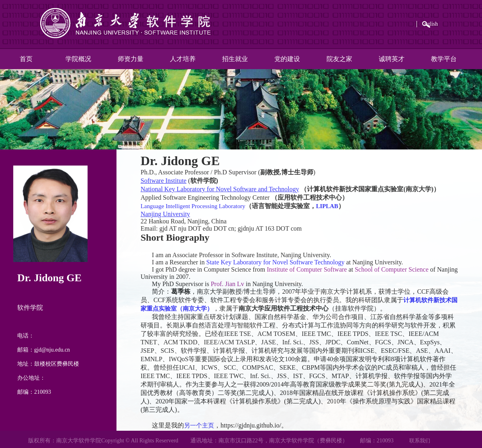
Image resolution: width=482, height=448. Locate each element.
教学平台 (444, 59)
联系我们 (420, 441)
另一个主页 (200, 425)
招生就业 (235, 59)
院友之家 (339, 59)
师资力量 (131, 59)
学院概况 (78, 59)
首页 (26, 59)
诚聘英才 (392, 59)
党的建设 (287, 59)
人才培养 (183, 59)
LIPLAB (336, 206)
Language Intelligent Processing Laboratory (197, 206)
